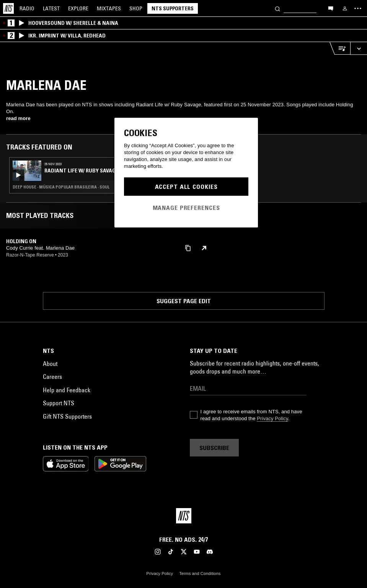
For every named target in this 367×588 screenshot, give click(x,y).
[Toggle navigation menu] (358, 8)
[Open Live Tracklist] (340, 48)
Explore (78, 8)
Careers (52, 377)
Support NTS (59, 403)
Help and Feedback (67, 390)
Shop (136, 8)
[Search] (277, 8)
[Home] (8, 8)
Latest (51, 8)
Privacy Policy (272, 418)
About (50, 364)
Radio (27, 8)
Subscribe (214, 448)
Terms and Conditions (200, 573)
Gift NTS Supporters (67, 416)
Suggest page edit (184, 301)
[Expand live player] (359, 48)
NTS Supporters (173, 8)
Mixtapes (109, 8)
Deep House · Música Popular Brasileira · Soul (61, 187)
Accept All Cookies (186, 187)
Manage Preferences (186, 208)
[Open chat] (331, 8)
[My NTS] (345, 8)
